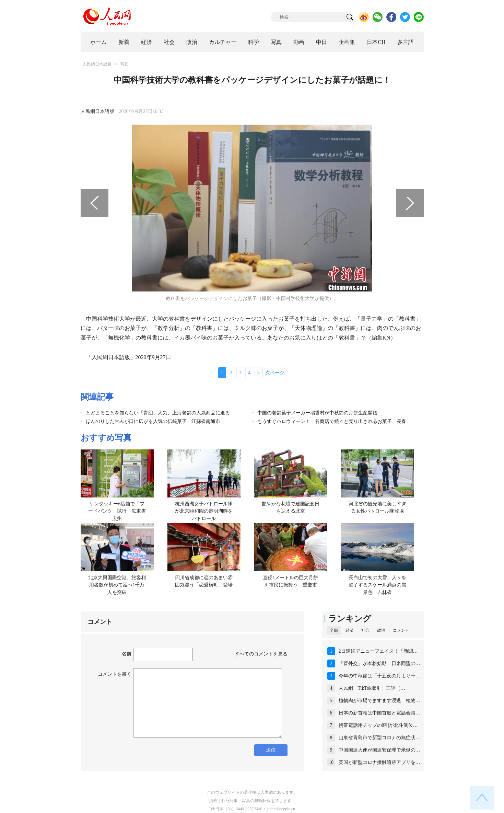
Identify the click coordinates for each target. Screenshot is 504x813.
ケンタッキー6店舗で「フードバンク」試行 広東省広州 (117, 511)
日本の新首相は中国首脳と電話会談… (379, 713)
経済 (146, 42)
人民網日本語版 (97, 64)
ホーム (98, 42)
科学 (254, 42)
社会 (169, 42)
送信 (271, 750)
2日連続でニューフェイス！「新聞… (378, 651)
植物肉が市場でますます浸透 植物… (379, 701)
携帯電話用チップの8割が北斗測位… (378, 725)
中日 (321, 42)
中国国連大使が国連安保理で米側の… (379, 750)
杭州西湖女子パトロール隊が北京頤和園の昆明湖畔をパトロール (204, 511)
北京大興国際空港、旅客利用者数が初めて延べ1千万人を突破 (117, 585)
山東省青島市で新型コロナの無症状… (379, 738)
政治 (192, 42)
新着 (124, 42)
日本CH (376, 42)
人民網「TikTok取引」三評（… (372, 688)
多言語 (406, 42)
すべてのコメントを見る (261, 654)
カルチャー (223, 42)
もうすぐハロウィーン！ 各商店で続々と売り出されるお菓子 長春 (332, 421)
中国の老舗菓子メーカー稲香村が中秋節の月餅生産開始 (317, 413)
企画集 (347, 42)
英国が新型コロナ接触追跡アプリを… (379, 762)
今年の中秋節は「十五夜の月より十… (379, 676)
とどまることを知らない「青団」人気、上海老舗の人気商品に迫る (158, 413)
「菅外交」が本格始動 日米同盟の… (379, 663)
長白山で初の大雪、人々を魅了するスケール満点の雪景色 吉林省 (377, 585)
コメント (401, 630)
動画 (299, 42)
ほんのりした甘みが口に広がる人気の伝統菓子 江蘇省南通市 (153, 421)
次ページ (275, 373)
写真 (276, 42)
